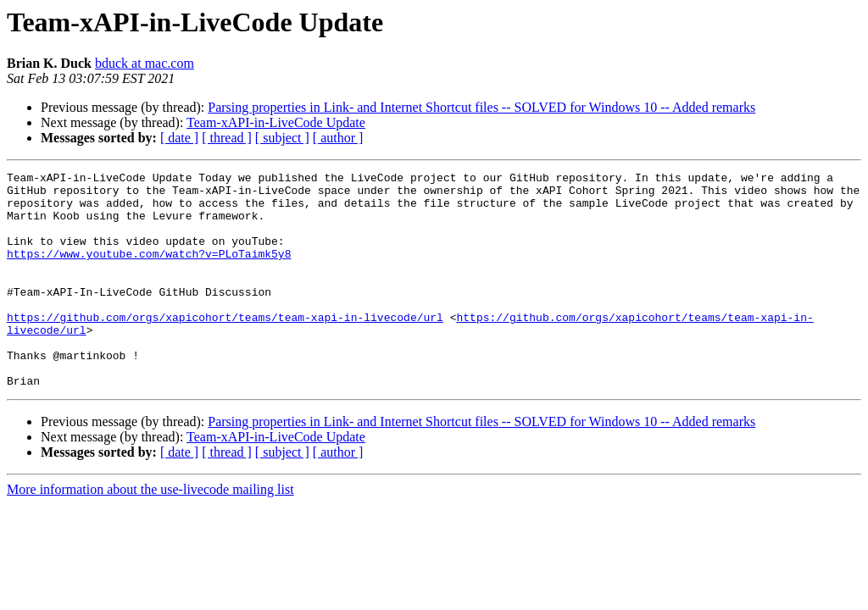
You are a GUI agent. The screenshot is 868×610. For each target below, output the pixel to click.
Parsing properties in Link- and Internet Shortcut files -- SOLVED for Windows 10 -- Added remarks (481, 107)
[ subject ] (282, 138)
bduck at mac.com (145, 63)
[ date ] (179, 138)
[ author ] (338, 138)
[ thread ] (227, 138)
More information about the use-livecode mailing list (150, 532)
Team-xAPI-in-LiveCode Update (276, 122)
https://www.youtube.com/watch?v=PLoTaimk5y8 (149, 271)
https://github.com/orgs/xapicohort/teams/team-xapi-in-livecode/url (225, 347)
